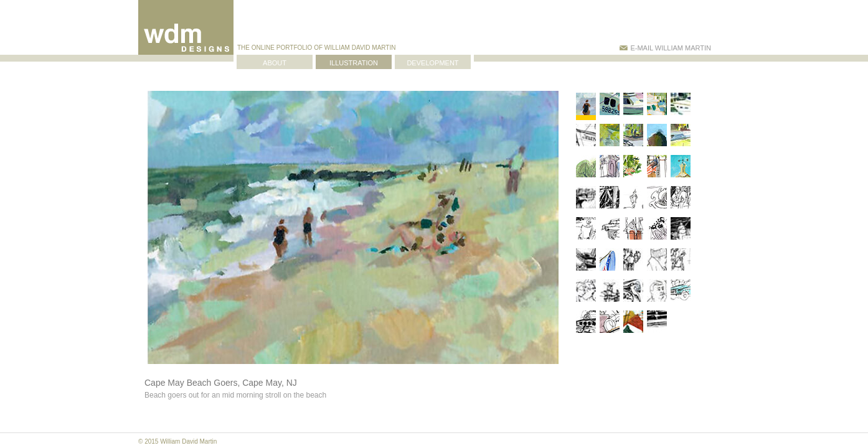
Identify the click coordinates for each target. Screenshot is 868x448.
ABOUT (275, 63)
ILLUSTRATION (354, 63)
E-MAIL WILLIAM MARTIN (665, 48)
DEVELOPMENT (432, 63)
